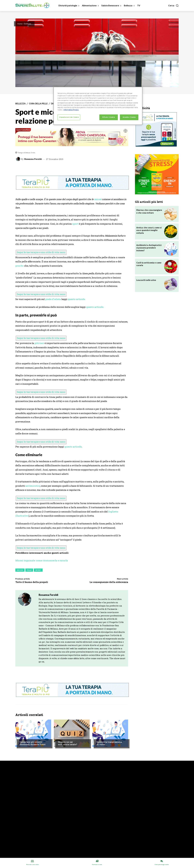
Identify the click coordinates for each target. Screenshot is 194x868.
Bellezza (28, 24)
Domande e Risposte (67, 736)
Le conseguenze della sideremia (109, 582)
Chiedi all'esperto (28, 736)
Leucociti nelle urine (146, 280)
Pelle (29, 570)
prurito (19, 266)
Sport (38, 570)
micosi (98, 199)
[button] (173, 5)
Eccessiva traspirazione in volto (109, 743)
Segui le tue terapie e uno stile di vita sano (41, 252)
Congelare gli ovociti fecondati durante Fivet (32, 743)
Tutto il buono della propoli (32, 582)
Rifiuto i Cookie (109, 117)
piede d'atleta (53, 299)
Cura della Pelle (38, 104)
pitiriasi (39, 343)
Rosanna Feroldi (33, 159)
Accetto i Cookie (129, 117)
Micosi (20, 570)
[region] (98, 106)
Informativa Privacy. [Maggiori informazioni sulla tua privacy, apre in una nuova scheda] (71, 110)
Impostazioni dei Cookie (69, 117)
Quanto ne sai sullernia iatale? (67, 743)
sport (75, 224)
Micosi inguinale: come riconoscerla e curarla (42, 561)
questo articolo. (77, 299)
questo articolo (73, 447)
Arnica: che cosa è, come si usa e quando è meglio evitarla (149, 230)
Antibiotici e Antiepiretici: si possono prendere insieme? (149, 248)
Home (20, 24)
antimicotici (33, 486)
